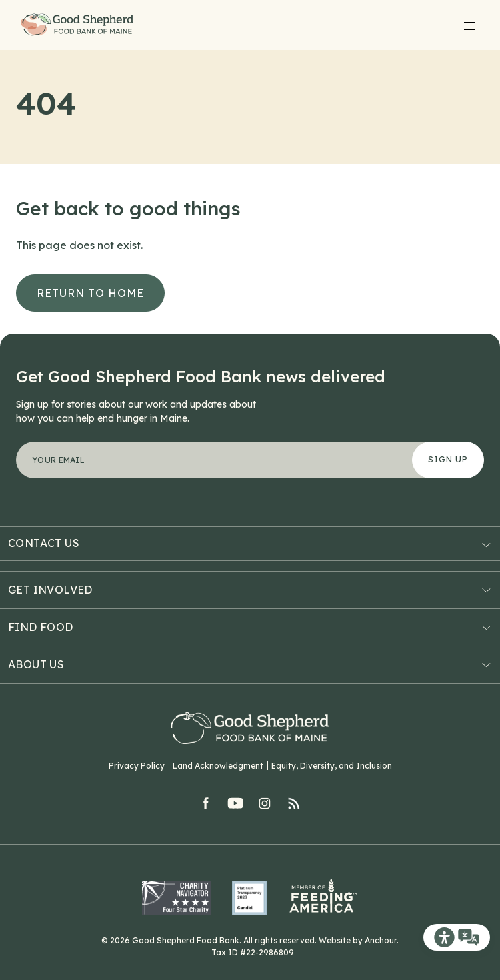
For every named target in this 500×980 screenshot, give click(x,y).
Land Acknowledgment (218, 766)
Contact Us (44, 543)
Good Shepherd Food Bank (79, 25)
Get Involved (50, 590)
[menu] (469, 25)
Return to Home (90, 293)
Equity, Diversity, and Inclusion (332, 766)
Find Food (41, 627)
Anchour (381, 940)
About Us (36, 664)
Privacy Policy (137, 766)
